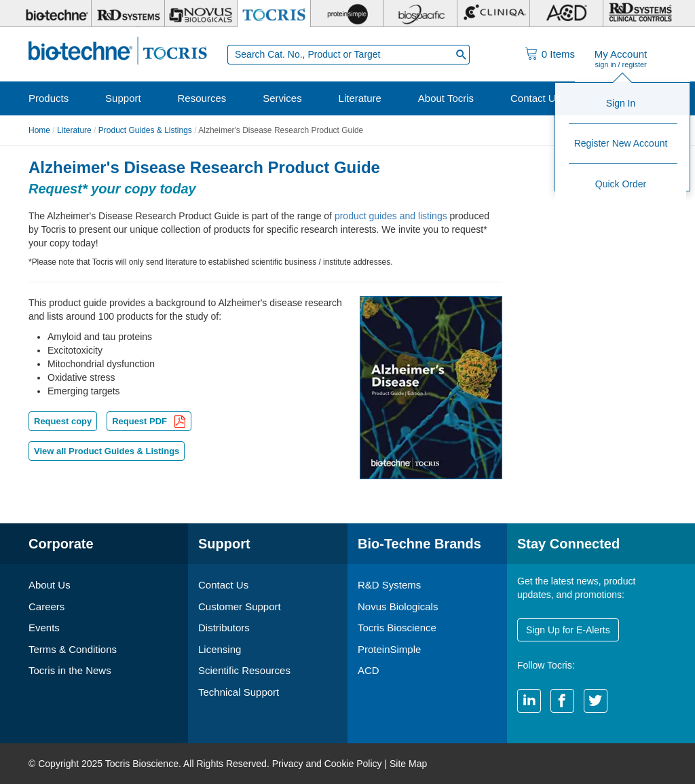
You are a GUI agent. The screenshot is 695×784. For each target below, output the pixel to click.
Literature (360, 98)
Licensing (220, 649)
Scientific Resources (244, 670)
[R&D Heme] (640, 14)
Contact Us (536, 98)
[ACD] (566, 14)
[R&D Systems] (128, 14)
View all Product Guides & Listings (107, 451)
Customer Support (240, 606)
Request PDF (149, 423)
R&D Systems (389, 585)
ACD (369, 670)
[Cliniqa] (494, 14)
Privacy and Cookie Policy (327, 764)
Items (558, 54)
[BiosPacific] (420, 14)
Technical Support (239, 692)
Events (44, 628)
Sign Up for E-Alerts (568, 630)
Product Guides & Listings (145, 130)
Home (39, 130)
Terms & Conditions (73, 649)
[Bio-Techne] (55, 14)
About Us (50, 585)
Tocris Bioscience (397, 628)
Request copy (63, 421)
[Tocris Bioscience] (274, 14)
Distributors (224, 628)
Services (282, 98)
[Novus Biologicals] (201, 14)
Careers (46, 606)
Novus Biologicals (398, 606)
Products (49, 98)
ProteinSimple (389, 649)
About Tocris (446, 98)
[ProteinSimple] (347, 14)
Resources (202, 98)
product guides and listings (391, 216)
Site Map (408, 764)
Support (123, 98)
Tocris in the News (70, 670)
